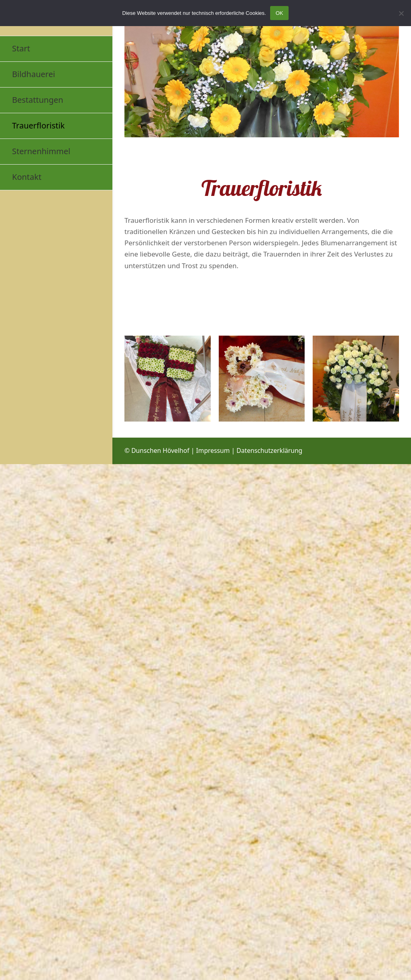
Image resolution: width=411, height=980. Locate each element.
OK (280, 13)
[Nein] (401, 13)
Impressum (213, 450)
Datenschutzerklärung (269, 450)
